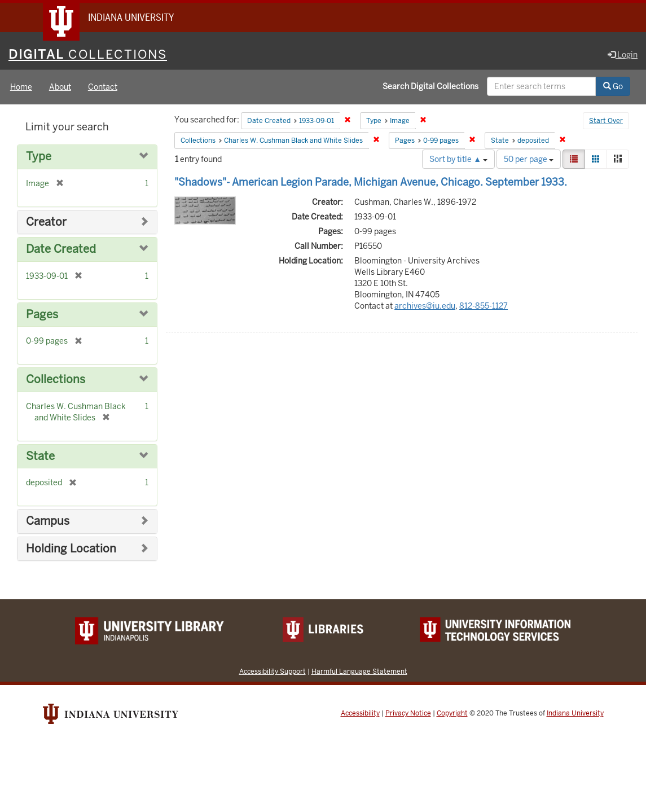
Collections (56, 379)
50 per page (529, 159)
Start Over (606, 121)
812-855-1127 (484, 306)
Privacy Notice (408, 713)
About (60, 87)
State (40, 456)
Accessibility (360, 713)
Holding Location (71, 549)
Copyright (452, 713)
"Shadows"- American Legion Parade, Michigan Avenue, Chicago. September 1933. (371, 182)
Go (613, 86)
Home (21, 87)
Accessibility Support (273, 671)
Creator (46, 222)
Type (39, 157)
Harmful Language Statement (359, 671)
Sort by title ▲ (458, 159)
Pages (42, 315)
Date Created (61, 249)
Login (623, 55)
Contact (103, 87)
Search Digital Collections (430, 86)
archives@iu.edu (425, 306)
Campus (48, 521)
